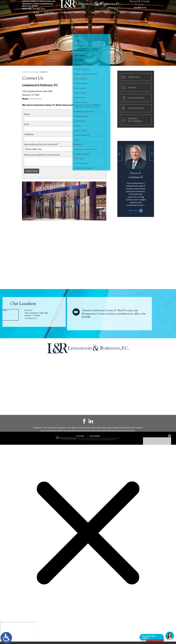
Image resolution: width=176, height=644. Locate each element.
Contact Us (137, 16)
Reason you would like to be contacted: (42, 156)
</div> (19, 634)
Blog (123, 16)
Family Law (81, 16)
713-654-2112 (39, 11)
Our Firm (49, 16)
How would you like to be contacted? (41, 146)
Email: (27, 125)
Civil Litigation (136, 99)
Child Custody (136, 109)
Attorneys (64, 16)
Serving (95, 16)
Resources (110, 16)
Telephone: (29, 135)
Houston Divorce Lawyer (30, 73)
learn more (133, 234)
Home (36, 16)
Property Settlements (135, 121)
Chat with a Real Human (153, 638)
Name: (27, 115)
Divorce (132, 89)
